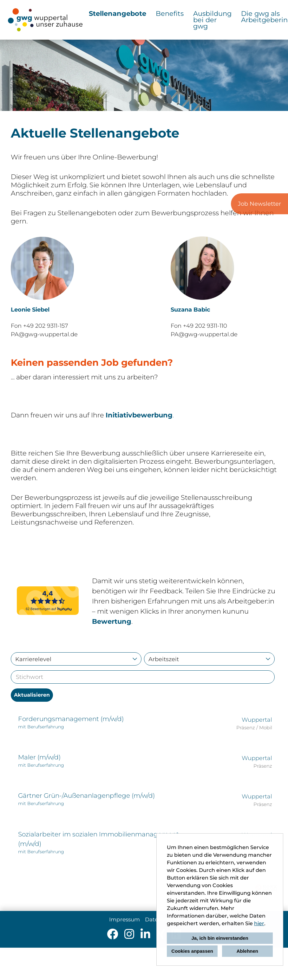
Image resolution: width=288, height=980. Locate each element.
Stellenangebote (118, 13)
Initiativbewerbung (139, 415)
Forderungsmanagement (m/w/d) (71, 719)
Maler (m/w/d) (39, 757)
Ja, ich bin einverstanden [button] (220, 938)
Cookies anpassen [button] (192, 951)
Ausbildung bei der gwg (212, 20)
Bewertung (112, 621)
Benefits (170, 13)
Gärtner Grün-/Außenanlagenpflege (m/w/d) (86, 796)
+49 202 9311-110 (205, 326)
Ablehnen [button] (247, 951)
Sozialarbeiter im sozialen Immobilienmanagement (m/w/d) (98, 839)
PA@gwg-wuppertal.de (44, 334)
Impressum (124, 919)
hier (259, 923)
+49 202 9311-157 (46, 326)
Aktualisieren (32, 695)
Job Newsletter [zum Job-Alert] (259, 204)
